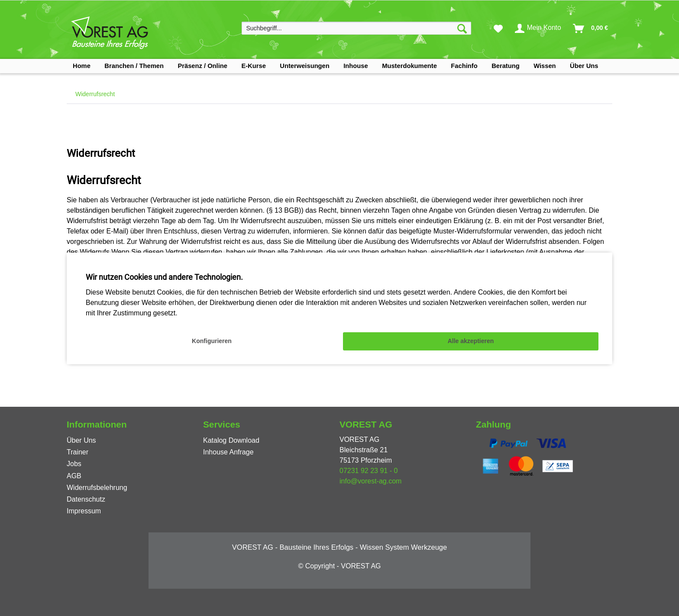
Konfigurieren (212, 341)
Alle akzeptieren (471, 341)
